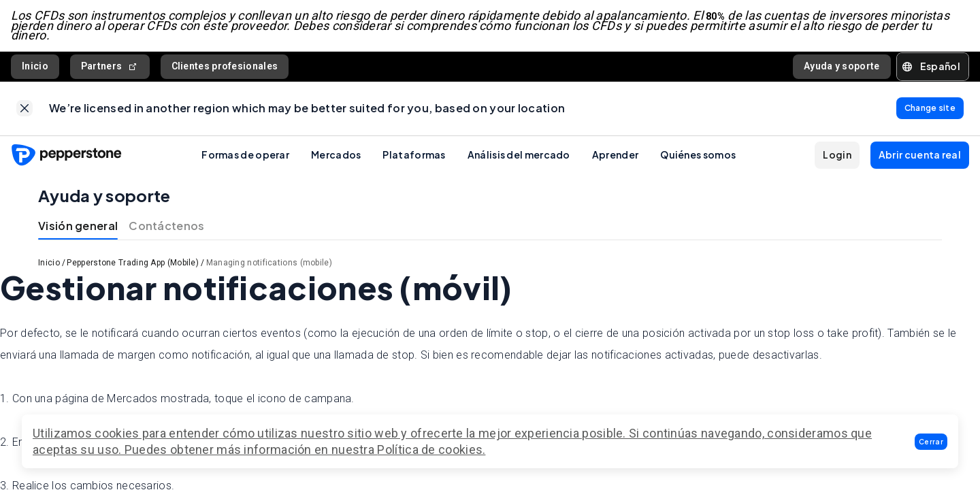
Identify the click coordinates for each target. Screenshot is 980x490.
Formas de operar (245, 155)
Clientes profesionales (225, 66)
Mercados (336, 155)
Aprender (615, 155)
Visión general (78, 226)
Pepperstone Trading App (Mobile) (133, 263)
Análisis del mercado (519, 155)
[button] (931, 442)
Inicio (35, 66)
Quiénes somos (698, 155)
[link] (24, 109)
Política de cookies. (431, 450)
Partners (110, 66)
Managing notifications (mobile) (269, 263)
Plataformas (414, 155)
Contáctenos (166, 226)
